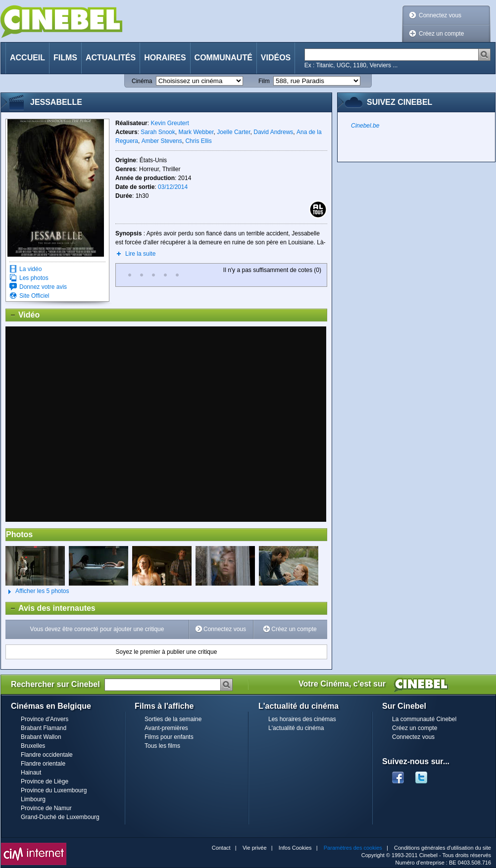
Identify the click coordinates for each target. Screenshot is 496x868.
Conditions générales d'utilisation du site (443, 848)
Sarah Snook (158, 132)
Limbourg (33, 799)
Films (65, 58)
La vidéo (30, 269)
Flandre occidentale (47, 755)
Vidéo (23, 315)
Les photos (34, 278)
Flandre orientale (43, 764)
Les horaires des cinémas (302, 719)
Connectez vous (440, 15)
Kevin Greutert (170, 123)
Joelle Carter (233, 132)
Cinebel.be (365, 126)
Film (264, 81)
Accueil (27, 58)
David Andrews (273, 132)
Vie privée (255, 848)
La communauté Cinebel (424, 719)
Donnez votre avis (43, 287)
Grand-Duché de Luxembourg (60, 817)
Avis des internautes (51, 608)
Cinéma (142, 81)
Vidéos (276, 58)
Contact (221, 848)
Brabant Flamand (44, 728)
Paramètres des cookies (353, 848)
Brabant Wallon (41, 737)
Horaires (165, 58)
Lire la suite (140, 254)
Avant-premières (166, 728)
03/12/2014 (173, 187)
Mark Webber (196, 132)
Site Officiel (34, 296)
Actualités (111, 58)
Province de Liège (45, 781)
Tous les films (162, 746)
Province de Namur (46, 808)
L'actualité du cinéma (296, 728)
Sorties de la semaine (173, 719)
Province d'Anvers (45, 719)
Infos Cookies (295, 848)
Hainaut (31, 773)
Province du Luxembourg (54, 790)
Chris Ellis (198, 141)
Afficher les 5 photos (37, 592)
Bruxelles (33, 746)
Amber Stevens (162, 141)
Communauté (223, 58)
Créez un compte (441, 34)
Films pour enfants (169, 737)
